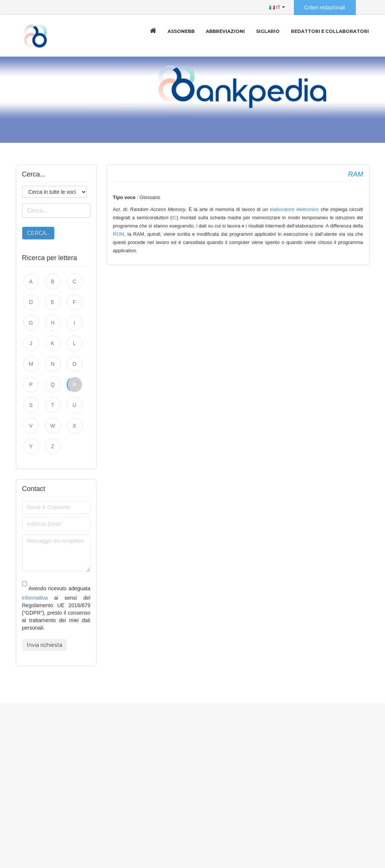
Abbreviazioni (225, 31)
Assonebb (181, 31)
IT (275, 7)
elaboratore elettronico (294, 209)
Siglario (268, 31)
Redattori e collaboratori (330, 31)
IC (174, 218)
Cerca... (38, 233)
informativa (35, 598)
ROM (118, 234)
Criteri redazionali (325, 7)
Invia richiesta (44, 645)
